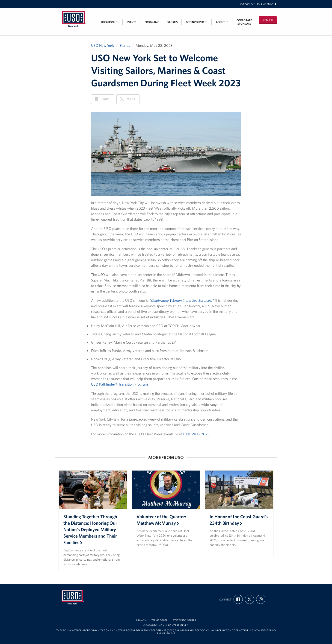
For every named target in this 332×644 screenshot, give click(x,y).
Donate (268, 20)
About (222, 22)
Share (102, 100)
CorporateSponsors (244, 22)
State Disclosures (184, 620)
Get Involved (197, 22)
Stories (172, 22)
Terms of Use (160, 620)
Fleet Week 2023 (196, 434)
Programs (152, 22)
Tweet (127, 100)
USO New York (102, 45)
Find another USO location (258, 4)
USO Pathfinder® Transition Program (119, 384)
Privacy (141, 620)
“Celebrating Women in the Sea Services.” (181, 300)
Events (132, 22)
